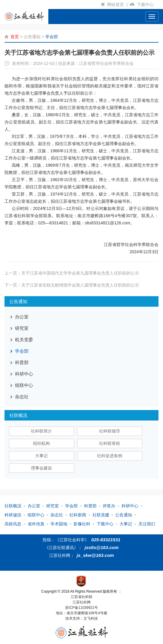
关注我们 (147, 524)
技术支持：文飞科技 (82, 618)
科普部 (22, 362)
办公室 (22, 317)
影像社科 (82, 524)
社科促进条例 (110, 456)
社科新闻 (78, 515)
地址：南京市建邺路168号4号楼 (81, 613)
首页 (15, 37)
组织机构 (41, 443)
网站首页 (118, 5)
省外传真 (36, 524)
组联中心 (24, 385)
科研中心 (24, 374)
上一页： (72, 273)
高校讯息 (13, 524)
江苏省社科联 (82, 597)
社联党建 (101, 515)
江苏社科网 (82, 602)
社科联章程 (110, 443)
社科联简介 (41, 431)
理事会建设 (41, 468)
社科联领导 (110, 431)
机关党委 (24, 340)
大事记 (41, 456)
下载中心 (148, 5)
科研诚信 (13, 515)
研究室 (22, 328)
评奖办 (109, 506)
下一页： (72, 285)
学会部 (52, 37)
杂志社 (22, 397)
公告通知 (32, 37)
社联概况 (13, 506)
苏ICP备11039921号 (81, 608)
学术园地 (59, 524)
